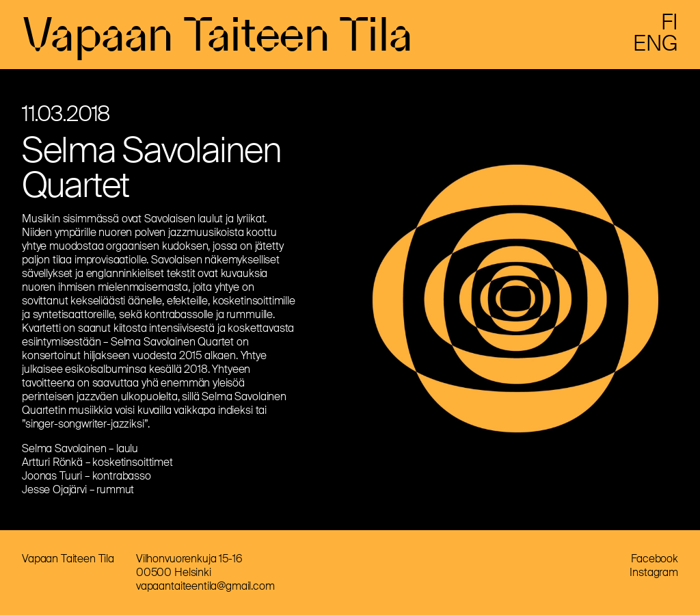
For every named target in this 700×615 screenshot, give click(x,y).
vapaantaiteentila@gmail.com (205, 586)
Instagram (654, 572)
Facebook (655, 559)
